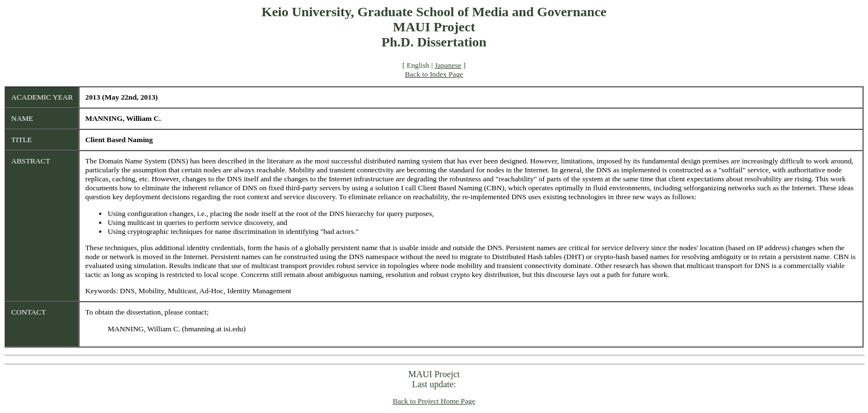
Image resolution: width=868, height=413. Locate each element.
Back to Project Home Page (434, 401)
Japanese (448, 65)
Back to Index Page (434, 74)
